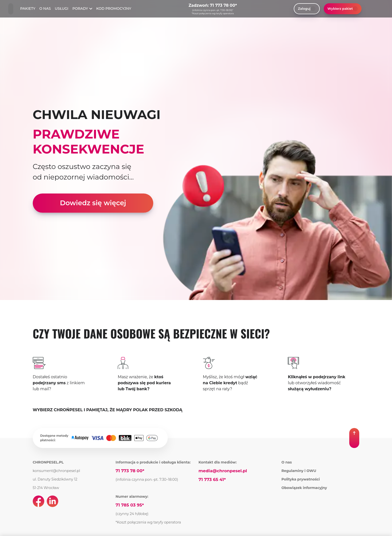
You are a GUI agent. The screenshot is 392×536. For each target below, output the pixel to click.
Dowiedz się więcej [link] (93, 203)
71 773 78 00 (223, 5)
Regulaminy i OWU (299, 471)
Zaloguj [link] (307, 9)
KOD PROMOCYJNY (114, 8)
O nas (287, 462)
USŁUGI (61, 8)
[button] (354, 438)
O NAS (45, 8)
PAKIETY (28, 8)
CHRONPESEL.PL (48, 462)
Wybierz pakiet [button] (343, 9)
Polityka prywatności (301, 479)
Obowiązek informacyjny (304, 488)
